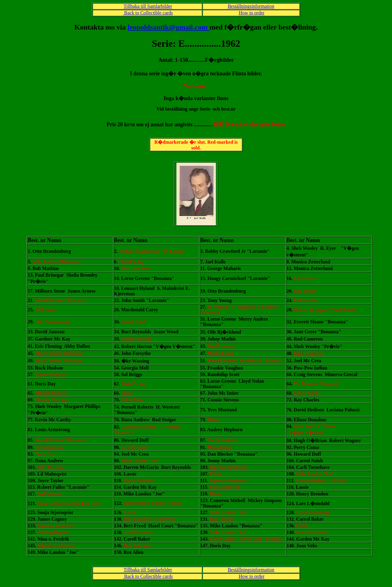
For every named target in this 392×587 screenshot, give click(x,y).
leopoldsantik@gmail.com (169, 27)
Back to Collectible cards (148, 13)
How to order (252, 13)
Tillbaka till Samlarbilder (148, 6)
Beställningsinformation (251, 6)
